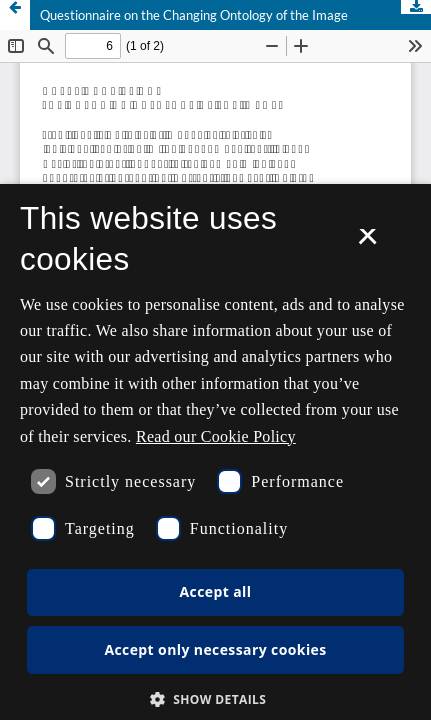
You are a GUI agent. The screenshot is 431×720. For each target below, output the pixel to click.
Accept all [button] (216, 591)
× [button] (367, 243)
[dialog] (215, 452)
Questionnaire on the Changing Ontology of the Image (194, 15)
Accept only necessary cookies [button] (215, 649)
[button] (216, 699)
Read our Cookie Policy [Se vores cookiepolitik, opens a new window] (216, 436)
